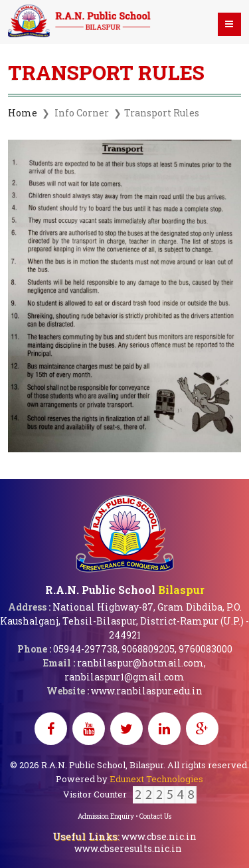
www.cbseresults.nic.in (128, 848)
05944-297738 (85, 649)
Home (23, 113)
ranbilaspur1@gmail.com (124, 677)
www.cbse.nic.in (159, 836)
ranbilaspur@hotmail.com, (141, 663)
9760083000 (206, 649)
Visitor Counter (130, 794)
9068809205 (148, 649)
